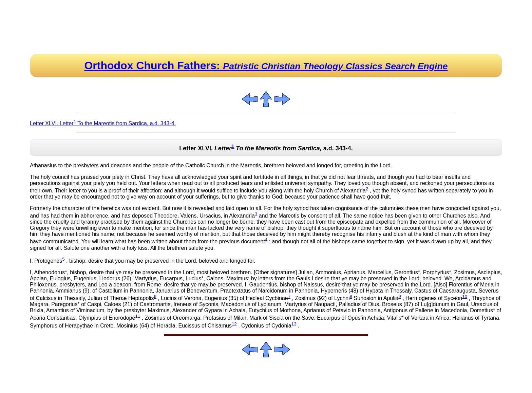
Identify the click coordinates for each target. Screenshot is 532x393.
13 (294, 324)
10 (465, 296)
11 (138, 316)
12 (234, 324)
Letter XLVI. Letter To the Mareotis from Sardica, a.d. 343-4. (103, 123)
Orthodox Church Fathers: (266, 65)
